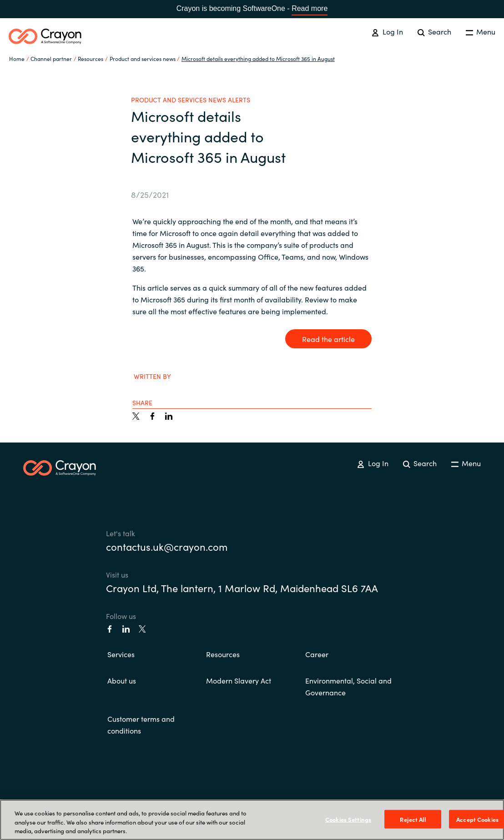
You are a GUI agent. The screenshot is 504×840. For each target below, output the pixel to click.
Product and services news (143, 58)
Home (17, 58)
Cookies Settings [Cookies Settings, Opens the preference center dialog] (348, 819)
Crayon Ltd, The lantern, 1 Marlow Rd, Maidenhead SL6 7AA (242, 588)
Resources (223, 654)
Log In (387, 31)
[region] (252, 820)
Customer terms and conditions (141, 724)
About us (122, 680)
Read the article (328, 339)
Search (434, 31)
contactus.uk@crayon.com (167, 546)
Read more (310, 8)
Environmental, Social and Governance (348, 686)
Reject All (413, 819)
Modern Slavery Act (239, 680)
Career (317, 654)
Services (121, 654)
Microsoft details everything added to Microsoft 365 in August (258, 58)
